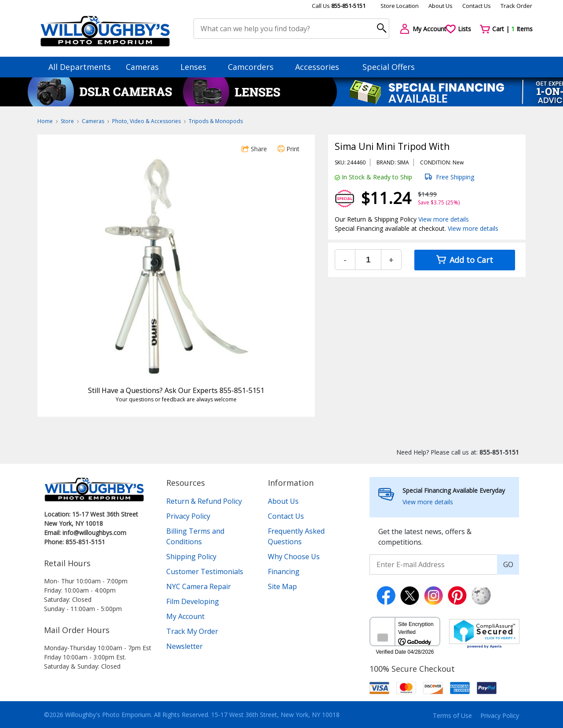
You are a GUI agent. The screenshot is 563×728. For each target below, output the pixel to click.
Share (254, 149)
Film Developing (193, 601)
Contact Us (477, 6)
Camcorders (255, 67)
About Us (441, 6)
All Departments (80, 67)
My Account (185, 616)
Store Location (400, 6)
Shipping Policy (191, 557)
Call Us (339, 6)
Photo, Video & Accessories (146, 121)
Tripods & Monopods (216, 121)
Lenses (197, 67)
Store (67, 121)
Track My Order (192, 631)
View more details (444, 219)
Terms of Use (452, 715)
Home (45, 121)
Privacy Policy (188, 516)
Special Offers (389, 67)
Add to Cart (465, 260)
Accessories (321, 67)
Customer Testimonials (205, 571)
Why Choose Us (294, 557)
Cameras (146, 67)
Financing (284, 571)
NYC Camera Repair (199, 586)
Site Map (282, 586)
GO (508, 564)
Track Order (516, 6)
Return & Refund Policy (204, 501)
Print (289, 149)
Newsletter (185, 646)
